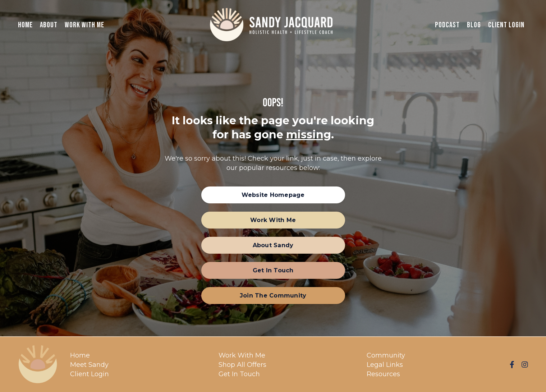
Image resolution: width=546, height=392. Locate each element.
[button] (273, 195)
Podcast (447, 25)
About (49, 25)
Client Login (506, 25)
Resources (383, 374)
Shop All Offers (242, 365)
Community (386, 355)
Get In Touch (239, 374)
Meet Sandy (89, 365)
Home (25, 25)
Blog (474, 25)
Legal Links (385, 365)
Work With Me (84, 25)
